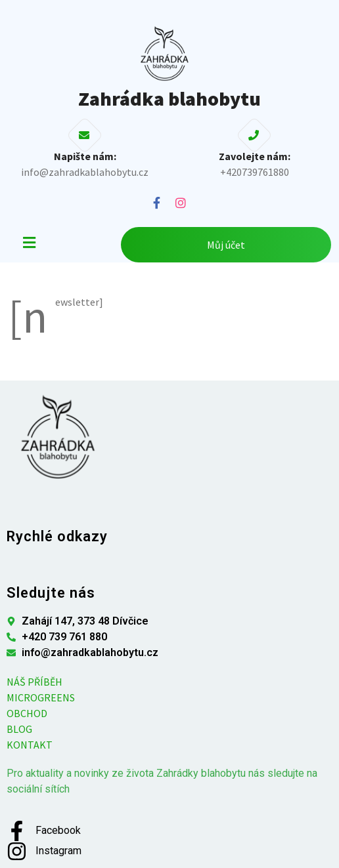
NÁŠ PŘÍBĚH (34, 682)
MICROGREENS (41, 697)
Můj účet (226, 245)
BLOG (19, 729)
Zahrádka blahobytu (169, 98)
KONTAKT (30, 745)
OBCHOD (27, 713)
